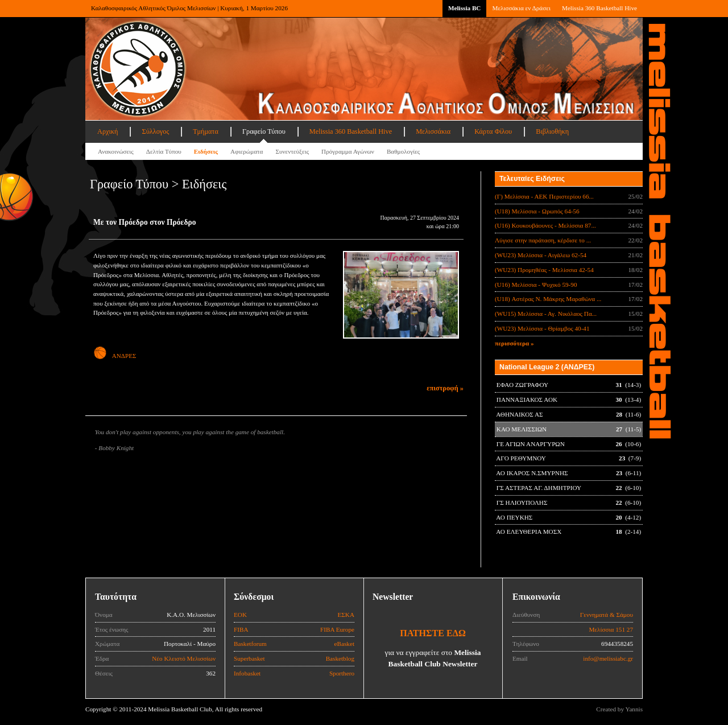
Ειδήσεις (206, 151)
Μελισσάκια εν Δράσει (521, 8)
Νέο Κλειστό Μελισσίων (184, 658)
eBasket (344, 644)
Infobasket (247, 673)
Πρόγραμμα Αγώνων (348, 151)
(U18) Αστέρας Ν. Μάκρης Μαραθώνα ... (548, 299)
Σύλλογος (155, 131)
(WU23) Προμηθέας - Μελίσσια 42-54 (544, 270)
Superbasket (249, 658)
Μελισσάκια (433, 131)
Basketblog (340, 658)
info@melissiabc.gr (608, 658)
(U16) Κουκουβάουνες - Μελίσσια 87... (545, 225)
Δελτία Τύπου (164, 151)
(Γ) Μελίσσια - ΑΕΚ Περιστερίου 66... (544, 196)
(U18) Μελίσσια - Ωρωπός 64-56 (537, 211)
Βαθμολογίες (403, 151)
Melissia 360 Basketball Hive (599, 8)
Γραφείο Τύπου (264, 131)
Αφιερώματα (247, 151)
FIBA (241, 629)
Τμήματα (206, 131)
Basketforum (250, 644)
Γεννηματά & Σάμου (607, 615)
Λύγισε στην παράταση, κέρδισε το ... (543, 240)
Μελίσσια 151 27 (611, 629)
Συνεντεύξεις (292, 151)
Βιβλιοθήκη (552, 131)
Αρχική (107, 131)
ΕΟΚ (240, 615)
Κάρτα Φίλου (493, 131)
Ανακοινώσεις (116, 151)
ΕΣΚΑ (346, 615)
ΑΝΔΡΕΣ (115, 356)
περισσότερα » (514, 343)
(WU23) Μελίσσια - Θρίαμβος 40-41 (542, 328)
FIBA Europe (337, 629)
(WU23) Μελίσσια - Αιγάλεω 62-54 (541, 255)
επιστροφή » (445, 388)
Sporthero (342, 673)
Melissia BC (465, 8)
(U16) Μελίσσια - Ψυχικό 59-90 (536, 285)
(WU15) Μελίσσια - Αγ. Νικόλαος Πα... (546, 314)
